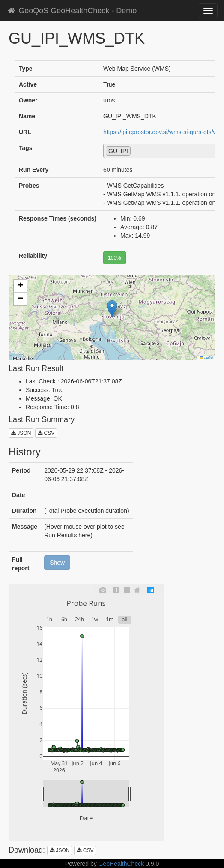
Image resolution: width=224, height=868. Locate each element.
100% (115, 258)
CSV (46, 433)
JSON (21, 433)
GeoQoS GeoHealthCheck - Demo (72, 11)
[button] (112, 309)
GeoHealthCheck (121, 864)
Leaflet (206, 358)
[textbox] (135, 150)
